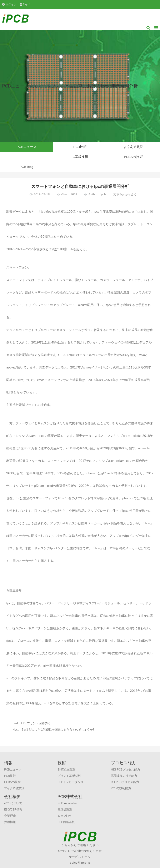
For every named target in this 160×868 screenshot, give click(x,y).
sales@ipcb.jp (80, 854)
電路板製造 (65, 800)
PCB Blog (133, 157)
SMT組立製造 (66, 760)
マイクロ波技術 (14, 779)
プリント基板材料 (69, 767)
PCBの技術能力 (121, 779)
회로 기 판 (64, 807)
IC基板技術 (27, 157)
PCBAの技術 (80, 157)
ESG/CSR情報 (13, 800)
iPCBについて (13, 794)
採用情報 (10, 813)
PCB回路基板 (66, 813)
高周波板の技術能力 (124, 767)
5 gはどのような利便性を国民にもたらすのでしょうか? (58, 720)
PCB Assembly (67, 794)
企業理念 (10, 807)
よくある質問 (133, 147)
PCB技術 (80, 147)
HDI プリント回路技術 (36, 714)
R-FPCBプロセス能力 (125, 773)
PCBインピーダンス (71, 773)
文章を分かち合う (125, 185)
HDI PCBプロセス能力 (125, 760)
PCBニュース (27, 147)
